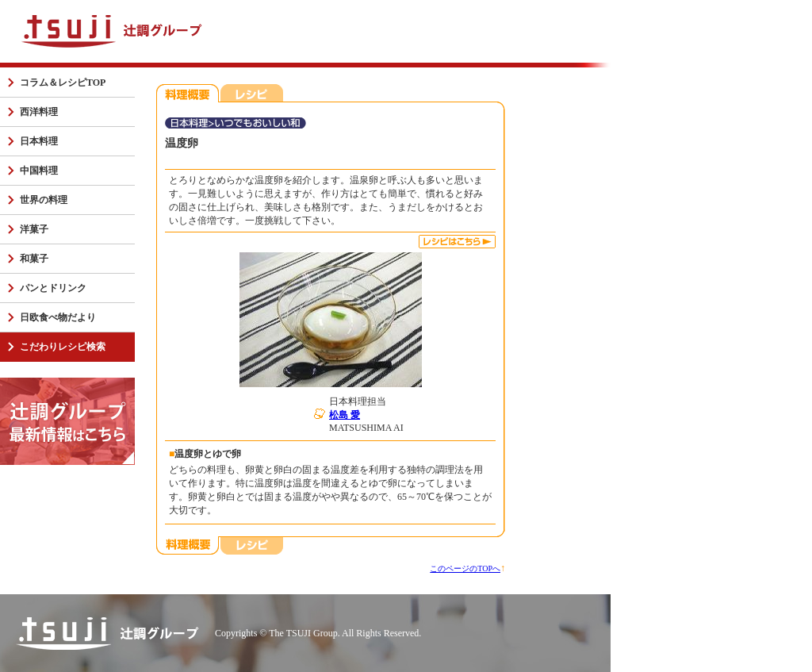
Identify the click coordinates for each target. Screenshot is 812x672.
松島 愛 (345, 415)
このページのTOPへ (465, 568)
